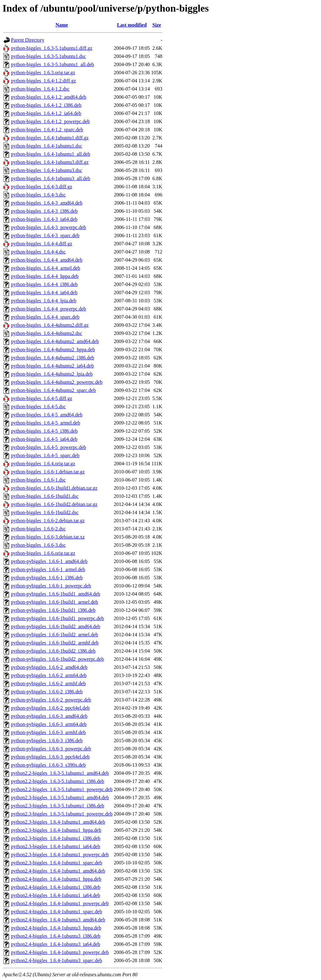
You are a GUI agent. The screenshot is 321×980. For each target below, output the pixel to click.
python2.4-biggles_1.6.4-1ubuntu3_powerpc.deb (60, 952)
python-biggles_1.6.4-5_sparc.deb (45, 455)
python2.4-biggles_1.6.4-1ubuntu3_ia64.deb (55, 944)
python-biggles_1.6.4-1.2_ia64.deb (46, 113)
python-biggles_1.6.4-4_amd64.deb (47, 260)
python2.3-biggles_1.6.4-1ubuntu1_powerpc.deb (60, 855)
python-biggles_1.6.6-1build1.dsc (45, 496)
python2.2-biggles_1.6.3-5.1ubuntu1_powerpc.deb (62, 789)
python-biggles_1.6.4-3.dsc (38, 195)
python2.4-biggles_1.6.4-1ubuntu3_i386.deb (56, 936)
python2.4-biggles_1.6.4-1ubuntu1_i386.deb (56, 887)
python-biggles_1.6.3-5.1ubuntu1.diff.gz (52, 48)
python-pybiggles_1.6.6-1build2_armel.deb (55, 635)
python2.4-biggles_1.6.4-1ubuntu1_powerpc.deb (60, 903)
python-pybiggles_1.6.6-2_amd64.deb (49, 667)
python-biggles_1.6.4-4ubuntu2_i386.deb (53, 358)
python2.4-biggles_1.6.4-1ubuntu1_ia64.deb (55, 895)
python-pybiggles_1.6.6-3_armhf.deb (48, 732)
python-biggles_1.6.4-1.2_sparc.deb (47, 130)
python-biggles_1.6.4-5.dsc (38, 407)
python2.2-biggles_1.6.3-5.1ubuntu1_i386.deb (58, 781)
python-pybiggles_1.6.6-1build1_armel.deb (55, 602)
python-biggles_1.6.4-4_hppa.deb (45, 276)
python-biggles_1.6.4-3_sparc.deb (45, 235)
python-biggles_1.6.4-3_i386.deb (44, 211)
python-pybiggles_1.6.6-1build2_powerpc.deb (57, 659)
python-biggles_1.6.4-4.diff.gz (42, 244)
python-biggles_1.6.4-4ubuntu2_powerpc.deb (57, 382)
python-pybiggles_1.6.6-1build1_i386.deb (53, 610)
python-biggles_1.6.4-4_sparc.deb (45, 317)
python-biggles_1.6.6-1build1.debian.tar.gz (54, 488)
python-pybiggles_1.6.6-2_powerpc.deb (51, 700)
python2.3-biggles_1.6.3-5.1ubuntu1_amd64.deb (60, 798)
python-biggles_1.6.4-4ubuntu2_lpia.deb (52, 374)
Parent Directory (28, 40)
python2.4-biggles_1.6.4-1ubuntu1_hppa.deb (56, 879)
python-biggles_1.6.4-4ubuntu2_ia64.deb (52, 366)
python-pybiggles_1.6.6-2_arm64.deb (49, 675)
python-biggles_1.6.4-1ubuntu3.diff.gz (50, 162)
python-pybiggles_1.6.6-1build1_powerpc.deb (57, 618)
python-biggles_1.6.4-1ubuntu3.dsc (47, 170)
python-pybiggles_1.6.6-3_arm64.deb (49, 724)
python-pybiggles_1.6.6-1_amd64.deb (49, 561)
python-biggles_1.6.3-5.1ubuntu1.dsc (48, 56)
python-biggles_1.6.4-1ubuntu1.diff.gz (50, 138)
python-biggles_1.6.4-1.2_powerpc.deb (50, 121)
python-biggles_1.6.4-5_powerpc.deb (49, 447)
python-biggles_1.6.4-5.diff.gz (42, 398)
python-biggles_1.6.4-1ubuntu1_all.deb (51, 154)
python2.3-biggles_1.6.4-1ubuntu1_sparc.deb (57, 863)
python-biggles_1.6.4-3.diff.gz (42, 187)
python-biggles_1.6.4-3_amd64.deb (47, 203)
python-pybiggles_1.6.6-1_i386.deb (47, 578)
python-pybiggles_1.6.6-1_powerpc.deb (51, 586)
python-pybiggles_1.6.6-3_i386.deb (47, 740)
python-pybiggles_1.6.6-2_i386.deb (47, 692)
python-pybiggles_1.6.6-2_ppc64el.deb (50, 708)
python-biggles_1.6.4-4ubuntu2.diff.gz (50, 325)
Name (62, 25)
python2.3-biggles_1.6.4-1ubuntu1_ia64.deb (55, 846)
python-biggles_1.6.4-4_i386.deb (44, 284)
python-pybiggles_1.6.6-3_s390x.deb (48, 765)
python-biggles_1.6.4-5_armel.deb (46, 423)
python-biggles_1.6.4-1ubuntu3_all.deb (51, 178)
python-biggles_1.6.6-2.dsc (38, 529)
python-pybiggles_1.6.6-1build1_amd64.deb (56, 594)
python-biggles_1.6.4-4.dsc (38, 252)
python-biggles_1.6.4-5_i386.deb (44, 431)
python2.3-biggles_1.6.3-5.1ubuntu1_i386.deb (58, 806)
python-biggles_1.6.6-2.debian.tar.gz (48, 521)
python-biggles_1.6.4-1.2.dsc (40, 89)
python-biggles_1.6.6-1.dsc (38, 480)
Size (157, 25)
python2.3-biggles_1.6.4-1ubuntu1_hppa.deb (56, 830)
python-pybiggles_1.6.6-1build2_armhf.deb (55, 643)
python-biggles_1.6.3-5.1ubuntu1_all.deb (53, 64)
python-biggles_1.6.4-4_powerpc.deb (49, 309)
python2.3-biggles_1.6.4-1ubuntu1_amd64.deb (58, 822)
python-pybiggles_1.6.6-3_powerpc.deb (51, 749)
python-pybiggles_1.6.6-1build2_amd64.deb (56, 626)
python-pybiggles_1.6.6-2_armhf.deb (48, 683)
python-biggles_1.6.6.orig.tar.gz (43, 553)
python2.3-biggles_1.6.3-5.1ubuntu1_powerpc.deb (62, 814)
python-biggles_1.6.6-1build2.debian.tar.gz (54, 504)
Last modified (132, 25)
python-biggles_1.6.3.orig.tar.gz (43, 73)
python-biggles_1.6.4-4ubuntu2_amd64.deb (55, 341)
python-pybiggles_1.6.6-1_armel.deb (48, 569)
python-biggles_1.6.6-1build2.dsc (45, 512)
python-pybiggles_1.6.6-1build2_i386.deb (53, 651)
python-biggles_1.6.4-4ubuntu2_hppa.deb (53, 349)
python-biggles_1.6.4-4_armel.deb (46, 268)
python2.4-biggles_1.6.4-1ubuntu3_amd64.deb (58, 920)
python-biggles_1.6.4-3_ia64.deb (44, 219)
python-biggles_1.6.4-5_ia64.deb (44, 439)
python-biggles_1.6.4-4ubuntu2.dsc (47, 333)
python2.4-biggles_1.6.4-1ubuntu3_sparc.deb (57, 960)
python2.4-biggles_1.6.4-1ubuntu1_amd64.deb (58, 871)
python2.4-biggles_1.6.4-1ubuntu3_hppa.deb (56, 928)
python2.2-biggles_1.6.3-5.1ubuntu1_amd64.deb (60, 773)
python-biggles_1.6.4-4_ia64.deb (44, 292)
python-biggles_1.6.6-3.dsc (38, 545)
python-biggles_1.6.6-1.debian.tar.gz (48, 472)
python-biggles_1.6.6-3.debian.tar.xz (48, 537)
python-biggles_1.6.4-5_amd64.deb (47, 415)
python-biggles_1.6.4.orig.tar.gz (43, 464)
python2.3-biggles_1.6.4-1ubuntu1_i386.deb (56, 838)
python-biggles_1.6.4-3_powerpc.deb (49, 227)
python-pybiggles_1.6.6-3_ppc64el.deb (50, 757)
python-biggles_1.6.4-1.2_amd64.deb (49, 97)
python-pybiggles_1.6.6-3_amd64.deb (49, 716)
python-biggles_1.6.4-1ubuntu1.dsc (47, 146)
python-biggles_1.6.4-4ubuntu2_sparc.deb (53, 390)
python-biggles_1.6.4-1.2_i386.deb (46, 105)
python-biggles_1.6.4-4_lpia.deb (44, 301)
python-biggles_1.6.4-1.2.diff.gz (43, 81)
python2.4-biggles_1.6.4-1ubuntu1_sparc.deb (57, 912)
